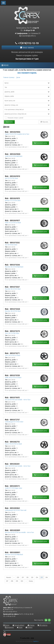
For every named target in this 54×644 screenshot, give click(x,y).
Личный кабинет (19, 625)
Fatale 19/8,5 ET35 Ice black (13, 378)
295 (42, 577)
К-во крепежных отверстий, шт (27, 110)
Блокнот (29, 627)
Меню (5, 65)
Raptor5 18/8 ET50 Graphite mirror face (17, 134)
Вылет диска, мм (27, 101)
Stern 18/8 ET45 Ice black (13, 355)
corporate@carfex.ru (28, 36)
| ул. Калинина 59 (28, 33)
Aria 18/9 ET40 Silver (11, 245)
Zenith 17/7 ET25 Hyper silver (14, 488)
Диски (18, 77)
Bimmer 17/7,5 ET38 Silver (13, 201)
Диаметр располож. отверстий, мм (27, 114)
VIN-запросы (42, 625)
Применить (9, 122)
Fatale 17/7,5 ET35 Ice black (13, 223)
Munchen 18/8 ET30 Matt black (14, 267)
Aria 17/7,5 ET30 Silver (12, 178)
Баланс (6, 625)
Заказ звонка (27, 48)
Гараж (20, 627)
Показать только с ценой (15, 118)
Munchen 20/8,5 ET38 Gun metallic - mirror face (19, 532)
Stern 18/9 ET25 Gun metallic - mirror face (18, 466)
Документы (9, 627)
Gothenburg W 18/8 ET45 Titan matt (16, 510)
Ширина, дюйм (27, 96)
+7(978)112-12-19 (27, 43)
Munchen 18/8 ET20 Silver (13, 289)
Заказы (31, 625)
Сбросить (44, 122)
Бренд (27, 83)
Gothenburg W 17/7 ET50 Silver (14, 422)
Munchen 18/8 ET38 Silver (13, 311)
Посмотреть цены (41, 143)
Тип (27, 87)
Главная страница (9, 77)
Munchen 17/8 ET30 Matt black (14, 555)
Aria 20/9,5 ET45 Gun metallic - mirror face (18, 400)
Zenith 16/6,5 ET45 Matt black (14, 156)
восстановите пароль (27, 73)
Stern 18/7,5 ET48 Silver (12, 333)
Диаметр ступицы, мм (27, 105)
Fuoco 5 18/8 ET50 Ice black (13, 444)
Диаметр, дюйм (27, 92)
